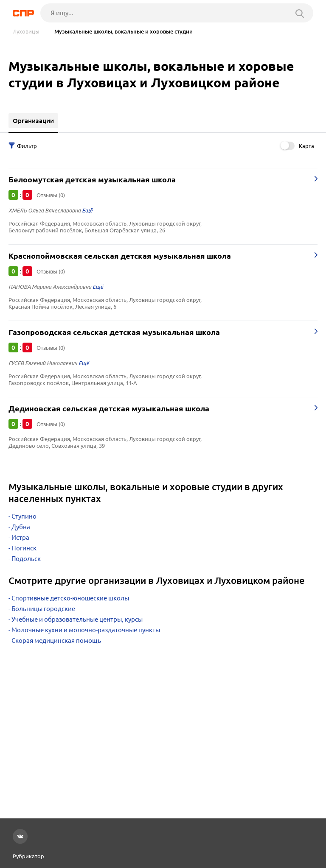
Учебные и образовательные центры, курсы (77, 619)
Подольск (26, 559)
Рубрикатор (28, 856)
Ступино (24, 516)
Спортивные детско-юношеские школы (70, 598)
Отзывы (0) (51, 195)
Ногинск (24, 548)
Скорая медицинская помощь (56, 641)
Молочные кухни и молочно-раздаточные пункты (86, 630)
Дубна (21, 527)
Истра (20, 537)
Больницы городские (43, 609)
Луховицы (26, 32)
